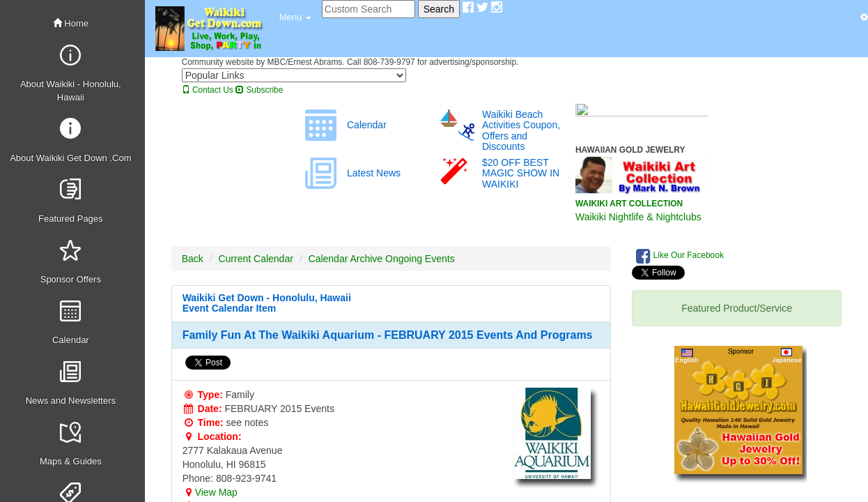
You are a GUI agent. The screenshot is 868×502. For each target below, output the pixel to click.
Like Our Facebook (680, 256)
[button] (295, 17)
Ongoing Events (420, 259)
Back (193, 259)
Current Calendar (255, 259)
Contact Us (208, 90)
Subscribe (259, 90)
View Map (210, 492)
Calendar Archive (346, 259)
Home (71, 23)
